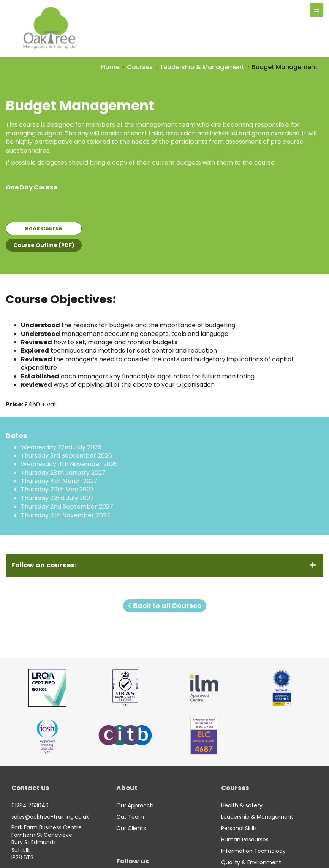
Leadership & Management (202, 67)
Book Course (44, 228)
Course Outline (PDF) (44, 245)
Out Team (130, 817)
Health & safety (242, 805)
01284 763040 (30, 805)
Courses (140, 67)
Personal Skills (239, 828)
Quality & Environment (251, 862)
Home (110, 67)
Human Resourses (245, 840)
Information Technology (253, 851)
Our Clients (131, 828)
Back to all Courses (165, 606)
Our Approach (135, 805)
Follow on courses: (44, 565)
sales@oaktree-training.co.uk (50, 817)
